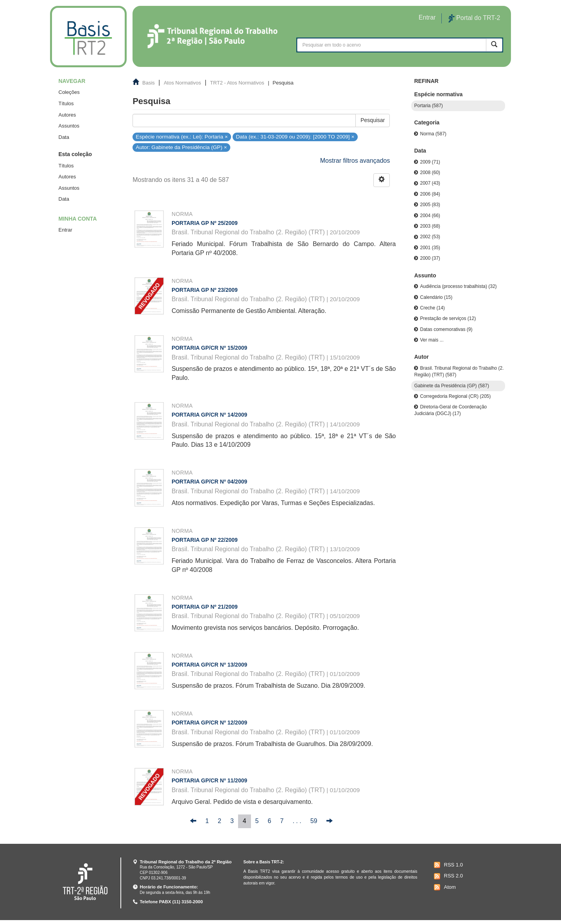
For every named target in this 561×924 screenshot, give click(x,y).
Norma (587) (433, 134)
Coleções (69, 92)
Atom (444, 887)
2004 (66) (430, 216)
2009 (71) (430, 162)
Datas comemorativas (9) (446, 329)
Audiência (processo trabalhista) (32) (458, 286)
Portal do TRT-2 (474, 18)
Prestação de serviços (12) (448, 318)
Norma (182, 214)
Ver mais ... (432, 340)
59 (314, 821)
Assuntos (69, 126)
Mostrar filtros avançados (355, 161)
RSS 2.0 (447, 876)
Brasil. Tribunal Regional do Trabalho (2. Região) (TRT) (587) (459, 371)
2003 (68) (430, 226)
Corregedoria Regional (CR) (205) (455, 396)
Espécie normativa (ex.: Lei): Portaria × (182, 136)
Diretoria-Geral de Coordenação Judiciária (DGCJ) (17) (450, 410)
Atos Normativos (182, 83)
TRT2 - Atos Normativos (237, 83)
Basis (149, 83)
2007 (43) (430, 183)
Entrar (65, 230)
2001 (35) (430, 248)
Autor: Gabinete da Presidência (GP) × (181, 147)
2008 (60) (430, 173)
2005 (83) (430, 205)
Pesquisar (373, 120)
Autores (67, 115)
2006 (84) (430, 194)
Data (64, 137)
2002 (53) (430, 237)
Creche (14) (432, 308)
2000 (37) (430, 258)
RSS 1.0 (447, 865)
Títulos (66, 103)
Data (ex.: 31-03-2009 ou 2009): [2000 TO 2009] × (295, 136)
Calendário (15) (436, 297)
